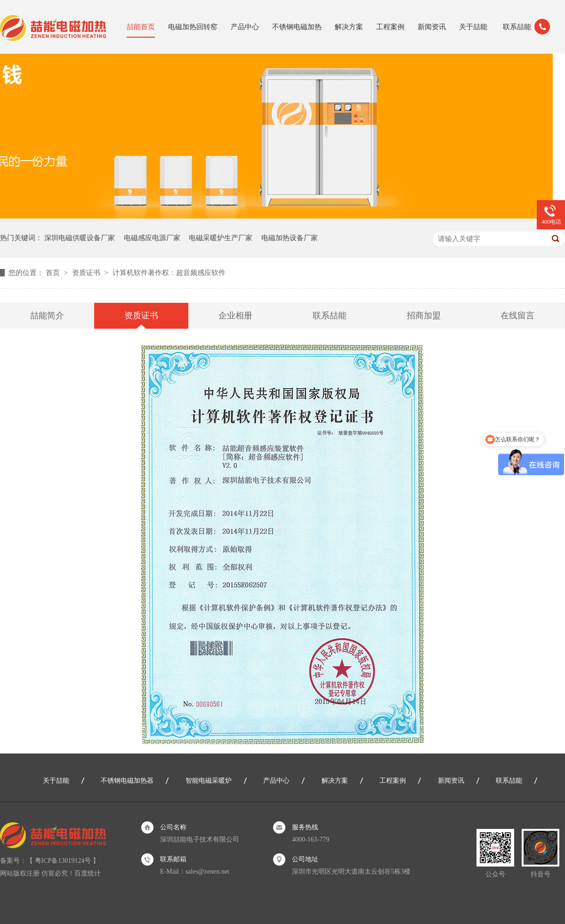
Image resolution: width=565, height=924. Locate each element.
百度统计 (88, 873)
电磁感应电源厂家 (152, 238)
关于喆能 (473, 27)
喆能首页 (141, 27)
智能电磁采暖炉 (209, 781)
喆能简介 (47, 316)
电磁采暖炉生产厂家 (221, 238)
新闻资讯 (432, 27)
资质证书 (87, 273)
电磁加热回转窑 (193, 27)
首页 (54, 273)
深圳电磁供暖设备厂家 (80, 238)
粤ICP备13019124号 (63, 861)
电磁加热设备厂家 (290, 238)
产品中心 (245, 27)
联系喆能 (517, 27)
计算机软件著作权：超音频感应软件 (169, 273)
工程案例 (390, 27)
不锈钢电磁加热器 (127, 781)
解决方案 (349, 27)
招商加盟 (424, 316)
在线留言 (517, 316)
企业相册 (235, 316)
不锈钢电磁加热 (297, 27)
